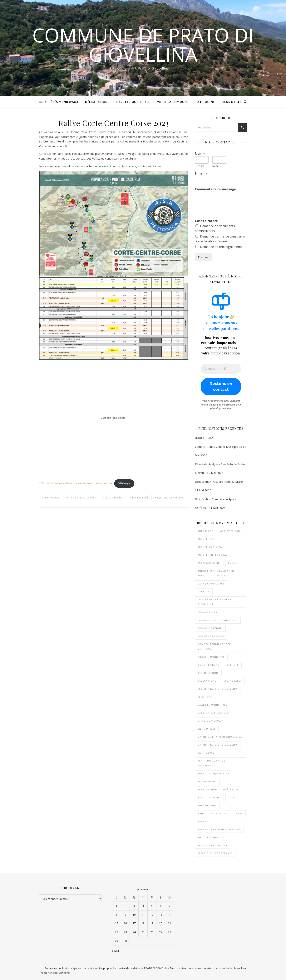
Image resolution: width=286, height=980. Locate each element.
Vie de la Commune (173, 102)
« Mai (115, 951)
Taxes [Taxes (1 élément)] (239, 813)
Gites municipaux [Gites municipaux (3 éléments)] (211, 721)
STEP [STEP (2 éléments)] (232, 797)
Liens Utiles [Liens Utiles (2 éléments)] (207, 729)
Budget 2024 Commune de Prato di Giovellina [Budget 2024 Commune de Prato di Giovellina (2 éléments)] (216, 573)
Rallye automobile (139, 498)
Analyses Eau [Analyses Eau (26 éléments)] (230, 531)
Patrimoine (205, 102)
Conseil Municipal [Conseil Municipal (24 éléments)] (211, 657)
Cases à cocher (206, 221)
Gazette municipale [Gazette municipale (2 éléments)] (212, 705)
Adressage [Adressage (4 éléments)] (205, 531)
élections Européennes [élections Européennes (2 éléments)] (215, 853)
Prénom (200, 166)
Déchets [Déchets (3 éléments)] (233, 665)
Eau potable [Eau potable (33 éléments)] (233, 681)
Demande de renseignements (221, 247)
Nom (200, 154)
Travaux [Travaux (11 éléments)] (204, 821)
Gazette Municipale (133, 102)
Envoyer (203, 257)
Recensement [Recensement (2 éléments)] (207, 781)
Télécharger (124, 483)
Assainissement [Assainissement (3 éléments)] (209, 563)
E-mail (201, 173)
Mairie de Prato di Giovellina (81, 498)
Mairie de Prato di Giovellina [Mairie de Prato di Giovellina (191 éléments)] (220, 737)
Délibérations (97, 102)
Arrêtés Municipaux (61, 102)
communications (51, 498)
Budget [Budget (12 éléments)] (234, 563)
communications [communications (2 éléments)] (210, 628)
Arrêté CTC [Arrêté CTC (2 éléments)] (206, 539)
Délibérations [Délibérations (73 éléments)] (208, 673)
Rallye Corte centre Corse (169, 498)
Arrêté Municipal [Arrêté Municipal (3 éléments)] (211, 547)
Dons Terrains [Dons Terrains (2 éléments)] (209, 665)
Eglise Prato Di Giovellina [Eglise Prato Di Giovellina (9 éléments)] (218, 689)
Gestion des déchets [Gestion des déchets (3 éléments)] (213, 713)
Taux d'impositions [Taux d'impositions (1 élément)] (212, 813)
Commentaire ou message (215, 189)
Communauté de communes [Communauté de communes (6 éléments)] (218, 620)
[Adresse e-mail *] (221, 369)
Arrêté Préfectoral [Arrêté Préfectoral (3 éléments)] (213, 555)
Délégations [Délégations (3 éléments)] (207, 681)
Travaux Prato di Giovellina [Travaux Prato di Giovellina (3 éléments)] (219, 829)
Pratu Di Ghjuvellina (113, 498)
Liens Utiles (232, 102)
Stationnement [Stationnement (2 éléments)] (209, 797)
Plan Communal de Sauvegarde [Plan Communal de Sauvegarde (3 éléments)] (212, 763)
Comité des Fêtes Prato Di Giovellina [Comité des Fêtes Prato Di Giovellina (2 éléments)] (218, 602)
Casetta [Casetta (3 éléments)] (204, 591)
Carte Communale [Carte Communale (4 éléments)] (211, 584)
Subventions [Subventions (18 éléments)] (207, 805)
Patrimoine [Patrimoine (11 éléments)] (206, 753)
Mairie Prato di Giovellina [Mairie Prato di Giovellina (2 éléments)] (218, 745)
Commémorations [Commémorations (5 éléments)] (211, 636)
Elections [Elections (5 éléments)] (205, 697)
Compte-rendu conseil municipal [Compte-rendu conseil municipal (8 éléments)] (215, 646)
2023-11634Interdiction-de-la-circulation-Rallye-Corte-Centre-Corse (76, 483)
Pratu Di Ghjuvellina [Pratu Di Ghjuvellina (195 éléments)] (213, 773)
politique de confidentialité (221, 405)
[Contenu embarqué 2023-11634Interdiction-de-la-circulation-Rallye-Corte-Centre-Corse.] (113, 418)
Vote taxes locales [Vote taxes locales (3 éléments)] (212, 845)
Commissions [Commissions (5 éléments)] (207, 612)
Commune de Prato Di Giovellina (143, 45)
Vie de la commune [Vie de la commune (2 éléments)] (211, 837)
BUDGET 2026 (205, 438)
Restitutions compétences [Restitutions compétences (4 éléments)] (218, 789)
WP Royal (64, 973)
